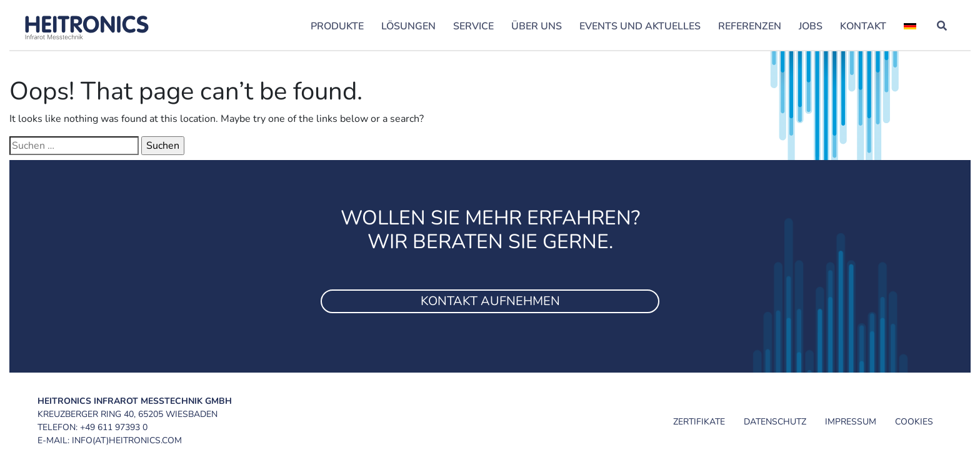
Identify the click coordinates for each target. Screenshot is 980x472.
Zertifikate (699, 422)
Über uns (537, 26)
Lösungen (408, 26)
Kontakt (863, 26)
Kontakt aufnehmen (490, 301)
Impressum (851, 422)
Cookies (914, 422)
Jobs (811, 26)
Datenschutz (775, 422)
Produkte (337, 26)
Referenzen (750, 26)
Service (473, 26)
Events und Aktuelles (640, 26)
